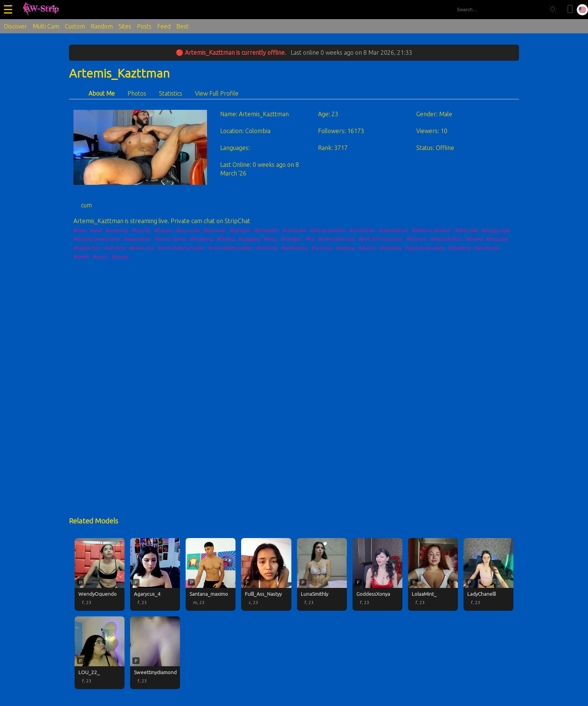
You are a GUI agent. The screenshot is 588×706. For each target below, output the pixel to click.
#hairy (270, 239)
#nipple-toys (87, 248)
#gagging (249, 239)
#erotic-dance (170, 239)
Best (182, 26)
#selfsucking (295, 248)
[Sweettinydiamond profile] (155, 653)
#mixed (474, 239)
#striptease (487, 248)
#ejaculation (138, 239)
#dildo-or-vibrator (432, 230)
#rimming (267, 248)
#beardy (141, 230)
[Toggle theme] (553, 10)
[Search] (535, 10)
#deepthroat (394, 230)
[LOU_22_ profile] (100, 653)
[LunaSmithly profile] (322, 574)
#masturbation (446, 239)
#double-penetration (97, 239)
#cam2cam (295, 230)
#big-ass (163, 230)
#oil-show (115, 248)
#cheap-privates (328, 230)
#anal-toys (117, 230)
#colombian (362, 230)
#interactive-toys (337, 239)
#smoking (391, 248)
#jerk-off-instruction (381, 239)
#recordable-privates (181, 248)
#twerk (81, 256)
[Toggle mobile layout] (570, 10)
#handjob (291, 239)
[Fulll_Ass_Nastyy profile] (266, 574)
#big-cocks (188, 230)
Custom (75, 26)
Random (102, 26)
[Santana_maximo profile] (211, 574)
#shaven (367, 248)
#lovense (416, 239)
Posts (144, 26)
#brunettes (267, 230)
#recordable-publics (231, 248)
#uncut (100, 256)
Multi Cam (46, 26)
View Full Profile (217, 93)
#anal (96, 230)
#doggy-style (496, 230)
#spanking (460, 248)
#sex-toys (322, 248)
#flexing (226, 239)
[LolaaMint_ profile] (433, 574)
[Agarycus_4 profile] (155, 574)
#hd (310, 239)
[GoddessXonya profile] (377, 574)
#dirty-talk (466, 230)
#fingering (201, 239)
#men (80, 230)
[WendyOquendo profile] (100, 574)
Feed (164, 26)
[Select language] (582, 10)
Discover (15, 26)
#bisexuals (214, 230)
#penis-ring (142, 248)
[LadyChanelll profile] (488, 574)
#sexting (345, 248)
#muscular (497, 239)
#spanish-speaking (425, 248)
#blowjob (240, 230)
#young (120, 256)
